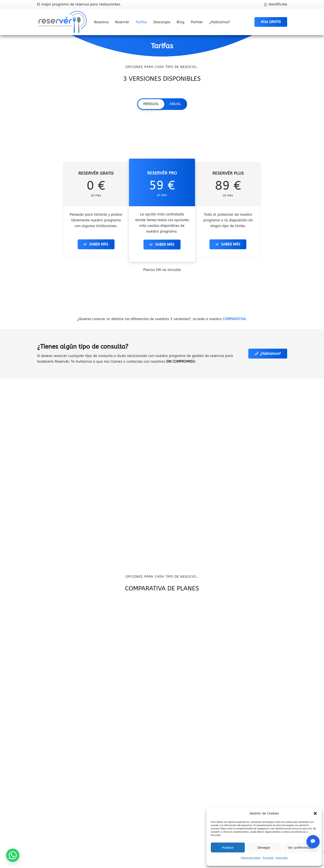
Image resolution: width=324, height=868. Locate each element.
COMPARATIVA (234, 319)
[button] (315, 813)
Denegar (264, 848)
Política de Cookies (251, 858)
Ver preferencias (300, 848)
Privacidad (268, 858)
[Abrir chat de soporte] (313, 842)
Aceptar (228, 848)
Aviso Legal (282, 858)
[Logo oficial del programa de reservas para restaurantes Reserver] (63, 22)
